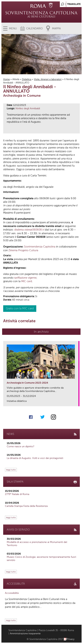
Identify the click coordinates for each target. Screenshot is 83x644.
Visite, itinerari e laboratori (48, 79)
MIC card (27, 281)
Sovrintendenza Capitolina (40, 247)
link (77, 402)
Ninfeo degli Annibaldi (28, 108)
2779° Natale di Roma (17, 494)
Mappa (56, 28)
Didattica (27, 79)
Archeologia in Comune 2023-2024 (27, 383)
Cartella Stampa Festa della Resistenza (26, 506)
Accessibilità (12, 593)
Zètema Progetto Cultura (23, 250)
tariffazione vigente (25, 278)
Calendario (34, 28)
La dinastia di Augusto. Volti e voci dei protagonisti (35, 458)
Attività (16, 79)
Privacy (71, 639)
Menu (13, 28)
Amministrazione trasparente (25, 633)
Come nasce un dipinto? (21, 446)
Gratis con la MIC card (20, 308)
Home (6, 79)
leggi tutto (11, 470)
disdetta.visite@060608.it (29, 230)
